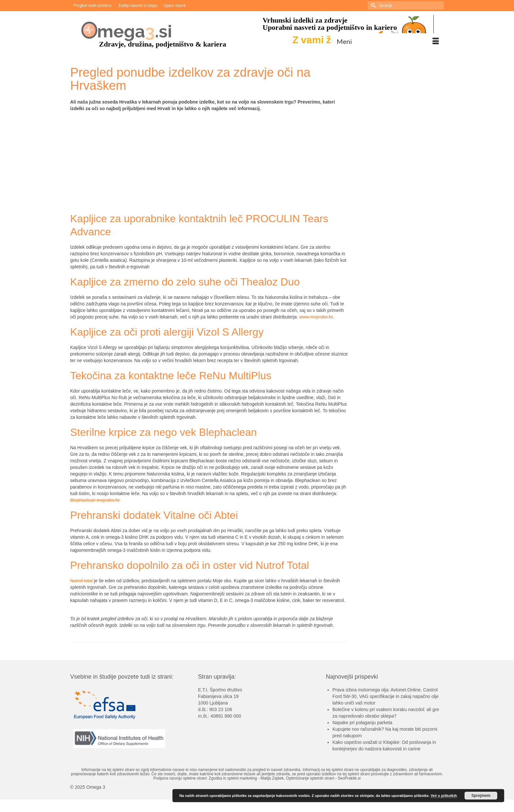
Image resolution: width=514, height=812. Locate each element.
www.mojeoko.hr (316, 317)
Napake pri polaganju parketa (362, 723)
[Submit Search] (372, 5)
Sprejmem (481, 796)
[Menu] (388, 41)
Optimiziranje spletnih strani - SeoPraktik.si (323, 778)
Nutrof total (81, 581)
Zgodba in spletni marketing (233, 778)
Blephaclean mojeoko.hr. (95, 500)
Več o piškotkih (444, 796)
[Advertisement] (209, 163)
